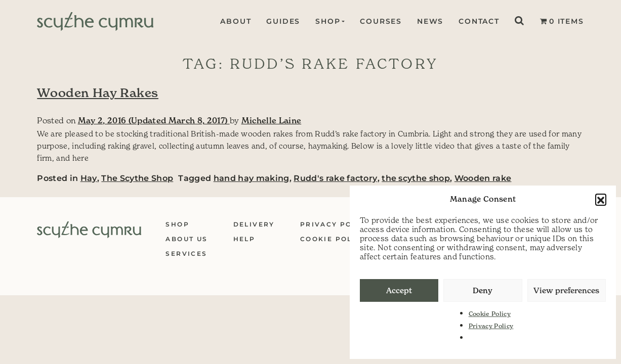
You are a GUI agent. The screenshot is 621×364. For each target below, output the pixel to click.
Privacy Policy (491, 326)
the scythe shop (416, 178)
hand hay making (252, 178)
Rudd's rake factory (335, 178)
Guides (282, 21)
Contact (479, 21)
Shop (327, 21)
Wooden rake (483, 178)
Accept (399, 290)
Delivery (254, 224)
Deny (483, 290)
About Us (187, 239)
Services (186, 254)
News (430, 21)
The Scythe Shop (137, 178)
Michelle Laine (272, 120)
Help (244, 239)
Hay (89, 178)
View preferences (566, 290)
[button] (601, 199)
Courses (381, 21)
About (235, 21)
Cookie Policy (490, 314)
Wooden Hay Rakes (98, 93)
